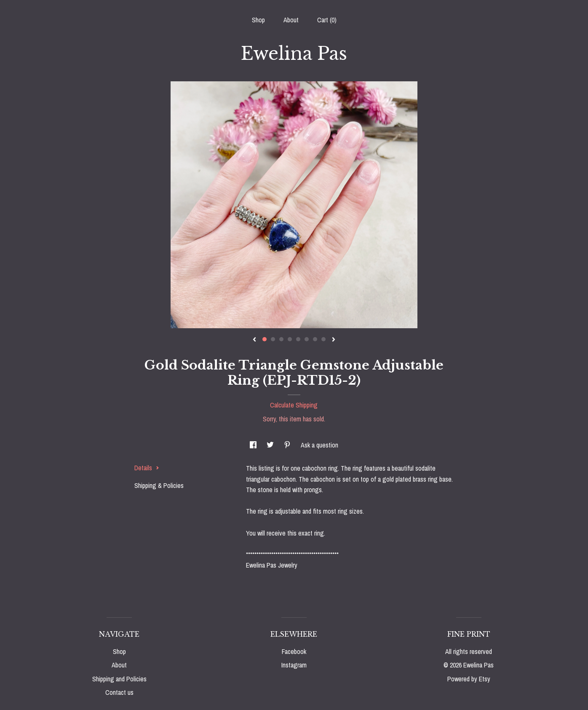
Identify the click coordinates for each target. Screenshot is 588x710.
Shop (258, 20)
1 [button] (265, 339)
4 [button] (290, 339)
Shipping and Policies (119, 679)
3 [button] (281, 339)
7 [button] (315, 339)
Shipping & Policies (159, 485)
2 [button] (273, 339)
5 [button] (298, 339)
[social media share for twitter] (271, 445)
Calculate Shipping (294, 405)
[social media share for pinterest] (288, 445)
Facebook (294, 651)
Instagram (294, 665)
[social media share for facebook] (254, 445)
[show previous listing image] (254, 340)
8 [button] (323, 339)
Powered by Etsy (469, 679)
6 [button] (307, 339)
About (291, 20)
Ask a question (319, 445)
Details (147, 468)
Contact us (119, 692)
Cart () (327, 20)
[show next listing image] (334, 340)
